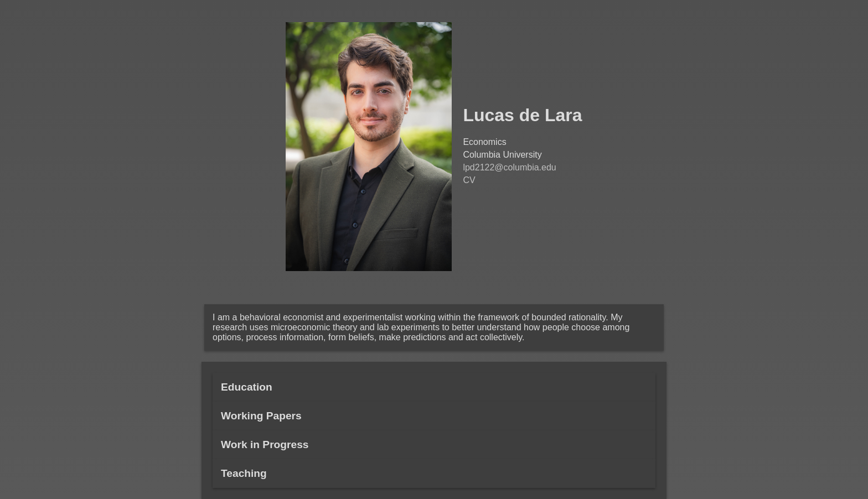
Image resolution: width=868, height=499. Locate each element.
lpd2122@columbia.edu (509, 167)
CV (469, 180)
